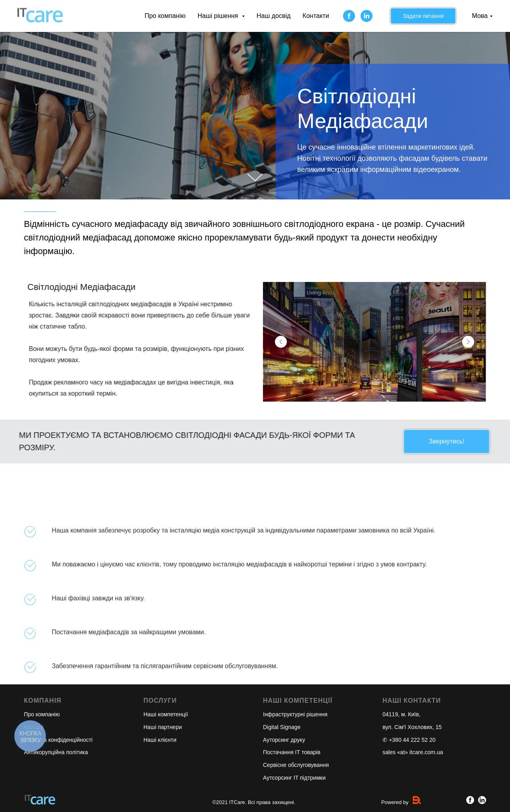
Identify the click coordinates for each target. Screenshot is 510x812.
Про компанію (165, 16)
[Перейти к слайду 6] (387, 391)
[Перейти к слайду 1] (362, 391)
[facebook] (349, 16)
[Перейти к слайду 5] (382, 391)
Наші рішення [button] (219, 16)
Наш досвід (274, 16)
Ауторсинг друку (284, 740)
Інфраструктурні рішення (295, 714)
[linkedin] (367, 16)
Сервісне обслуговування (296, 765)
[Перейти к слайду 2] (367, 391)
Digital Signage (282, 727)
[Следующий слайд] (468, 342)
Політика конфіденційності (58, 740)
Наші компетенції (166, 714)
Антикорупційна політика (56, 752)
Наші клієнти (160, 740)
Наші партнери (163, 727)
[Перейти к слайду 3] (372, 391)
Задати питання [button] (423, 16)
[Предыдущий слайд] (281, 342)
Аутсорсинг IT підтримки (294, 778)
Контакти (316, 16)
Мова (480, 16)
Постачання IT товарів (292, 752)
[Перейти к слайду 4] (377, 391)
